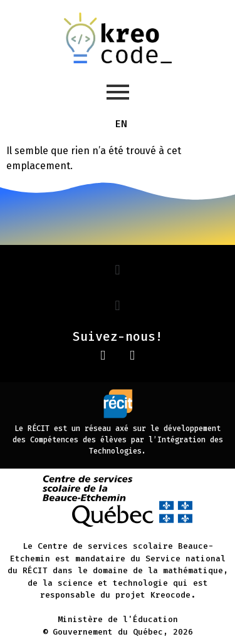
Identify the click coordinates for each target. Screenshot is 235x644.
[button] (118, 270)
